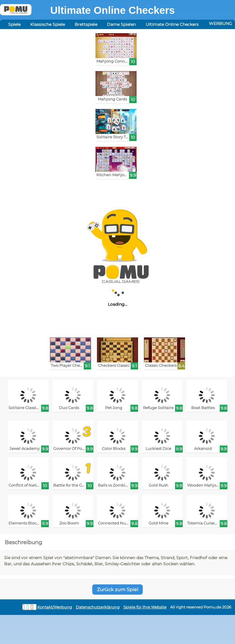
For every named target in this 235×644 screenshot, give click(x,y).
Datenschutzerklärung (98, 607)
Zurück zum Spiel (117, 590)
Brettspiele (86, 24)
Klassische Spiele (48, 24)
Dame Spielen (121, 24)
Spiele (14, 24)
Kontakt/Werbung (55, 607)
